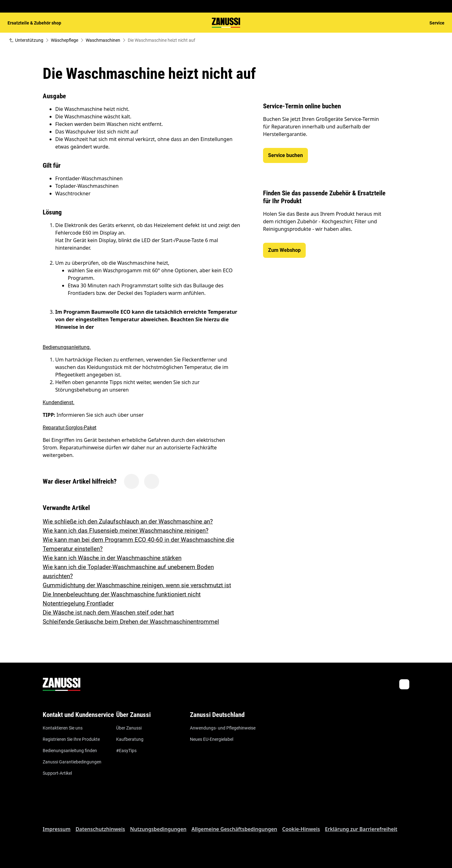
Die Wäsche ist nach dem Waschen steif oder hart (108, 613)
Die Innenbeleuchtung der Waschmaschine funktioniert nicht (122, 594)
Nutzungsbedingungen (158, 829)
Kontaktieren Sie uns (63, 728)
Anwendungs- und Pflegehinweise (223, 728)
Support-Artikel (57, 773)
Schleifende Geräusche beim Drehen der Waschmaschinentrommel (131, 622)
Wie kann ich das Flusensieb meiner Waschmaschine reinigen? (126, 531)
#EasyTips (126, 751)
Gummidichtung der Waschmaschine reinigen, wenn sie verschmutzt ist (137, 585)
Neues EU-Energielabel (212, 739)
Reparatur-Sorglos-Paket (70, 428)
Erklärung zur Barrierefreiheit (361, 829)
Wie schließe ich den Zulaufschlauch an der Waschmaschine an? (128, 521)
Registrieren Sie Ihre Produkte (71, 739)
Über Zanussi (129, 728)
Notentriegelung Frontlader (78, 603)
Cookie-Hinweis (301, 829)
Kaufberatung (130, 739)
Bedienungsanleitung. (67, 347)
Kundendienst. (59, 402)
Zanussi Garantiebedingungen (72, 762)
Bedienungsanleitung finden (70, 751)
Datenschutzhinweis (100, 829)
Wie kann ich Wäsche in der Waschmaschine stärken (112, 558)
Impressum (57, 829)
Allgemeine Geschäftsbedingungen (234, 829)
